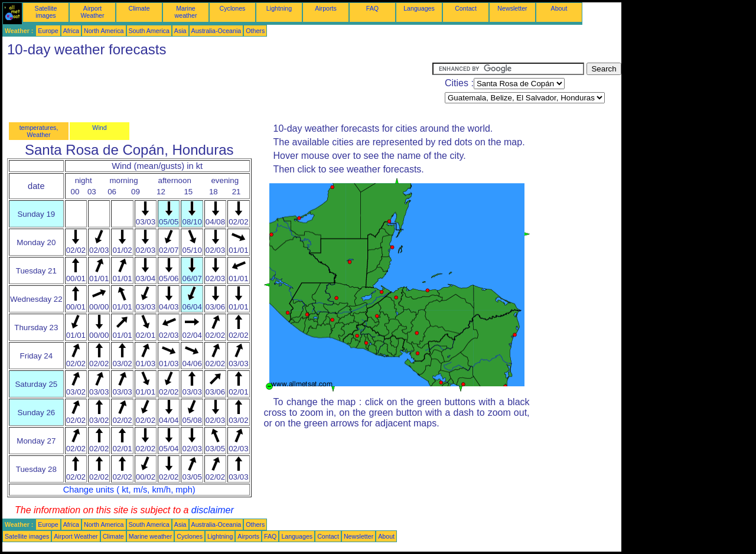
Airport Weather (92, 12)
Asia (180, 31)
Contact (466, 8)
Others (255, 31)
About (559, 8)
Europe (48, 31)
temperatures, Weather (39, 131)
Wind (99, 128)
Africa (71, 31)
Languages (419, 8)
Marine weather (186, 12)
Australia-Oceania (216, 31)
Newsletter (512, 8)
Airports (326, 8)
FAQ (372, 8)
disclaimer (213, 510)
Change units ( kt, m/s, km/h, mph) (129, 490)
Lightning (279, 8)
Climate (139, 8)
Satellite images (46, 12)
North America (104, 31)
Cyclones (233, 8)
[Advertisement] (217, 89)
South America (149, 31)
